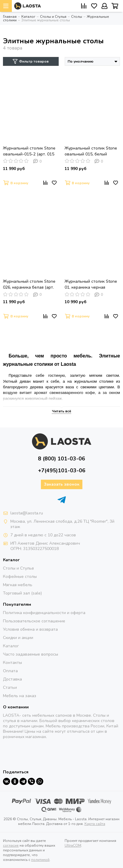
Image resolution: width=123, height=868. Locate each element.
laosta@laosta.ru (27, 513)
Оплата (10, 671)
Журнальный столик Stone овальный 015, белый (91, 151)
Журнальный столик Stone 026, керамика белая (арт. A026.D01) (29, 284)
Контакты (12, 663)
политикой (40, 860)
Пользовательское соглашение (34, 621)
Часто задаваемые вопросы (31, 654)
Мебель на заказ (20, 696)
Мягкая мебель (18, 585)
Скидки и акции (18, 638)
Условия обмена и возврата (30, 629)
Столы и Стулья (18, 568)
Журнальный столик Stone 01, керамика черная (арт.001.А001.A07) (91, 284)
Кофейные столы (20, 577)
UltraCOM (73, 845)
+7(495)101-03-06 (62, 470)
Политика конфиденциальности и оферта (44, 613)
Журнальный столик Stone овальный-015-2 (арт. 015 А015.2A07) (29, 151)
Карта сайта (95, 824)
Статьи (10, 687)
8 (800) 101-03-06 (61, 459)
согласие (11, 845)
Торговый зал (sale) (22, 593)
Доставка (12, 679)
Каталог (11, 646)
